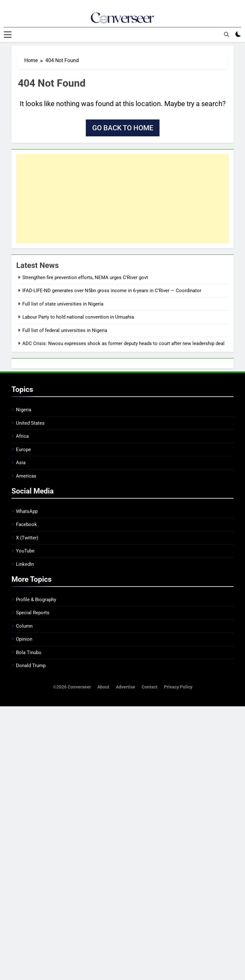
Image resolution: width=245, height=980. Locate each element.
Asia (21, 462)
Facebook (26, 524)
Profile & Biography (36, 599)
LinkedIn (25, 564)
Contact (150, 687)
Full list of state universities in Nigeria (63, 304)
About (103, 687)
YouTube (25, 551)
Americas (26, 476)
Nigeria (24, 410)
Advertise (126, 687)
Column (24, 626)
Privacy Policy (178, 687)
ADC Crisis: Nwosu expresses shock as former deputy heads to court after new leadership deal (123, 343)
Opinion (24, 639)
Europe (23, 449)
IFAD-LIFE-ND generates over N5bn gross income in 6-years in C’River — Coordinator (112, 291)
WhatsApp (27, 511)
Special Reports (33, 613)
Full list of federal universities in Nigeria (65, 330)
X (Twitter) (27, 537)
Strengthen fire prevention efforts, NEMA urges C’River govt (85, 277)
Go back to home (123, 128)
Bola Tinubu (29, 652)
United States (30, 423)
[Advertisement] (122, 198)
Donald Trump (31, 665)
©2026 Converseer (72, 687)
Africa (22, 436)
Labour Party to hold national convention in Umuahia (78, 317)
